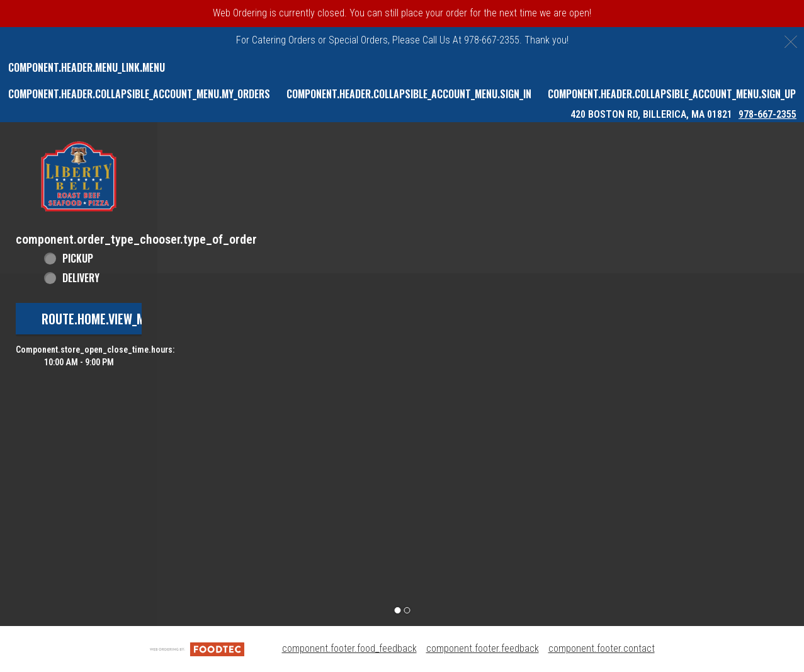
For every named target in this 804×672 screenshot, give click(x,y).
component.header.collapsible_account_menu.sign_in (409, 94)
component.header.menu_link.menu (87, 67)
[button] (79, 176)
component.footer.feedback (483, 648)
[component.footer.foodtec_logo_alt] (197, 648)
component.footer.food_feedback (349, 648)
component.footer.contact (602, 648)
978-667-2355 (767, 114)
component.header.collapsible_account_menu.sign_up (672, 94)
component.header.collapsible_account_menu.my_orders (139, 94)
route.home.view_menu (103, 319)
